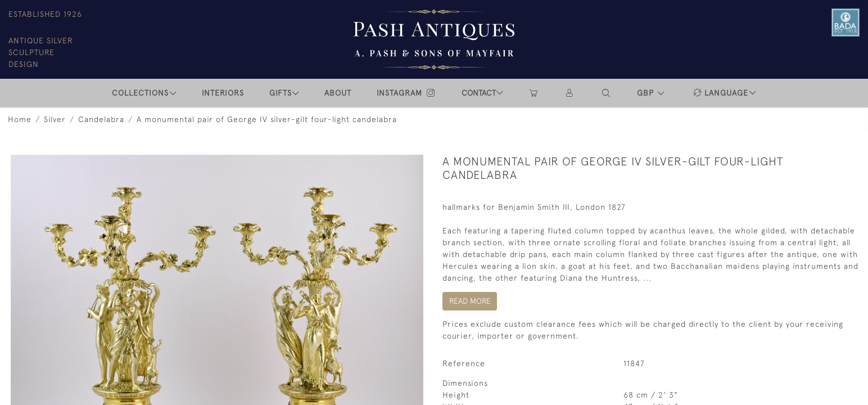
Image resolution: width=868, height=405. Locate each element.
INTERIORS (223, 93)
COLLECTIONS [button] (140, 93)
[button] (607, 93)
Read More (470, 301)
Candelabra (101, 119)
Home (20, 119)
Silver (55, 119)
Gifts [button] (281, 93)
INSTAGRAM (406, 93)
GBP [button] (647, 93)
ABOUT (338, 93)
